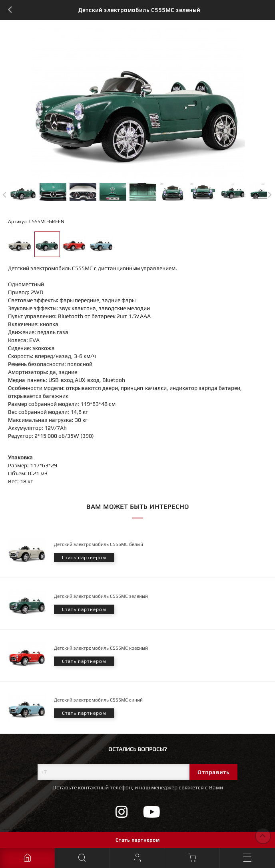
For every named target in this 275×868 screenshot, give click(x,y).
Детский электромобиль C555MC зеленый (101, 596)
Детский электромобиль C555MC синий (98, 700)
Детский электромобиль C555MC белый (99, 544)
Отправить (213, 772)
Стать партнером (138, 840)
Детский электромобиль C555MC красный (101, 648)
